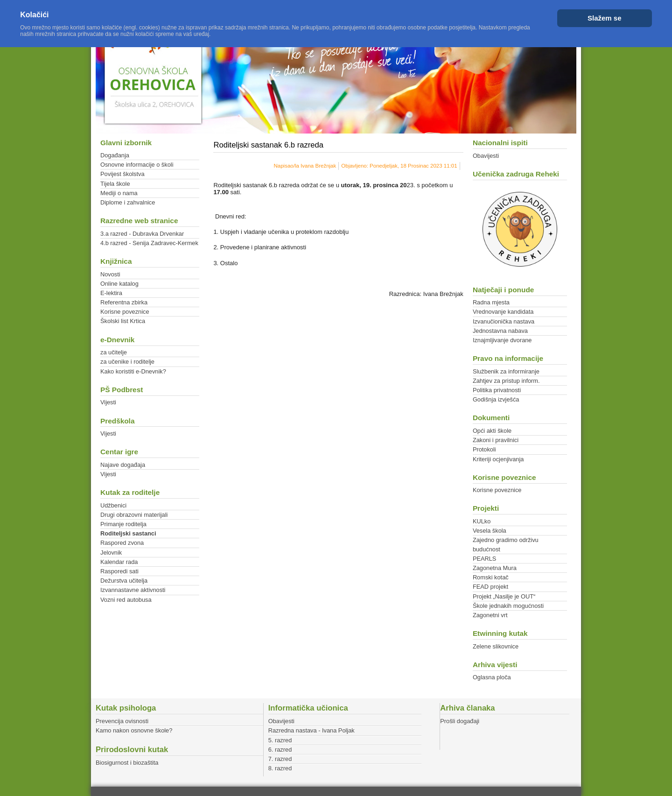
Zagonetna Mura (495, 568)
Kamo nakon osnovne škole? (134, 730)
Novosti (110, 274)
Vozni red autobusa (126, 600)
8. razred (280, 768)
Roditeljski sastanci (128, 533)
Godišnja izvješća (496, 399)
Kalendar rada (119, 562)
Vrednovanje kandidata (503, 312)
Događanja (115, 155)
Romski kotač (491, 577)
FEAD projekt (490, 587)
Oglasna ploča (492, 677)
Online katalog (119, 284)
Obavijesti (486, 156)
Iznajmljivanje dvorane (502, 340)
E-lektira (111, 293)
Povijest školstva (122, 174)
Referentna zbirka (124, 302)
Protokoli (484, 449)
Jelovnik (111, 553)
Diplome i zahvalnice (128, 202)
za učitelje (114, 352)
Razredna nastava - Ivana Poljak (311, 730)
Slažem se (605, 18)
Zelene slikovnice (496, 646)
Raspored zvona (122, 543)
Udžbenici (113, 505)
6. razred (280, 750)
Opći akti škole (492, 431)
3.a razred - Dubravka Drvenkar (142, 234)
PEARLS (485, 559)
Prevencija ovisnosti (122, 721)
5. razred (280, 740)
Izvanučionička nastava (504, 321)
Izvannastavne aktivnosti (133, 590)
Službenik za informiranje (506, 371)
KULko (482, 521)
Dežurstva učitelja (124, 581)
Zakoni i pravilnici (496, 440)
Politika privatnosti (497, 390)
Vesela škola (490, 531)
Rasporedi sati (119, 571)
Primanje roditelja (123, 524)
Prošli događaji (460, 721)
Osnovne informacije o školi (137, 165)
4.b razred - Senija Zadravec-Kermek (149, 243)
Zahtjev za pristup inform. (506, 381)
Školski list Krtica (123, 321)
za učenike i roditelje (127, 362)
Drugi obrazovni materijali (134, 515)
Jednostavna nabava (500, 331)
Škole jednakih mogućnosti (508, 606)
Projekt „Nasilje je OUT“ (504, 596)
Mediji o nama (119, 193)
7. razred (280, 759)
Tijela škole (115, 184)
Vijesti (108, 402)
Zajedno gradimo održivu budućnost (506, 544)
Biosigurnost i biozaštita (127, 763)
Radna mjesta (491, 302)
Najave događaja (123, 465)
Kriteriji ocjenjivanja (498, 459)
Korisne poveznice (125, 312)
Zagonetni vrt (490, 615)
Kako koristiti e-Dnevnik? (133, 371)
